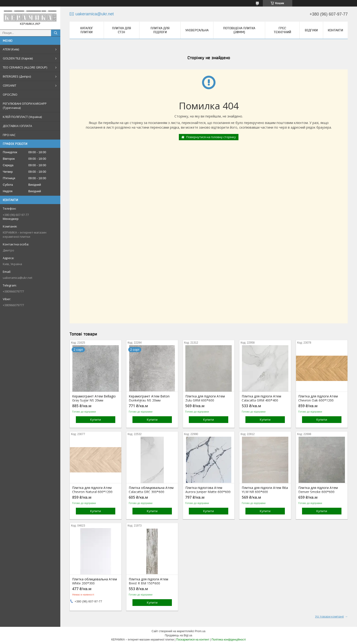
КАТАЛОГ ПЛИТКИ (87, 30)
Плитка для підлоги (160, 30)
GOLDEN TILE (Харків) (18, 58)
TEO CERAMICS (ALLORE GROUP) (25, 67)
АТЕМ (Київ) (11, 49)
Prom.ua (200, 631)
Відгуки (311, 30)
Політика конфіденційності (229, 640)
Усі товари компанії (329, 616)
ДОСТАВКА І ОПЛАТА (17, 126)
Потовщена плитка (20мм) (239, 30)
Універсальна (197, 30)
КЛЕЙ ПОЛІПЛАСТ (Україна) (22, 117)
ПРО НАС (9, 135)
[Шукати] (56, 33)
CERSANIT (10, 85)
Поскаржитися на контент (193, 640)
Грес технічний (282, 30)
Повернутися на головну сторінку (211, 137)
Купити (96, 420)
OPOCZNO (10, 94)
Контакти (335, 30)
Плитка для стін (122, 30)
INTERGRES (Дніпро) (17, 76)
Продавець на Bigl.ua (178, 635)
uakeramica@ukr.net (18, 278)
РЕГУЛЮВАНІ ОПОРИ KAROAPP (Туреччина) (25, 106)
